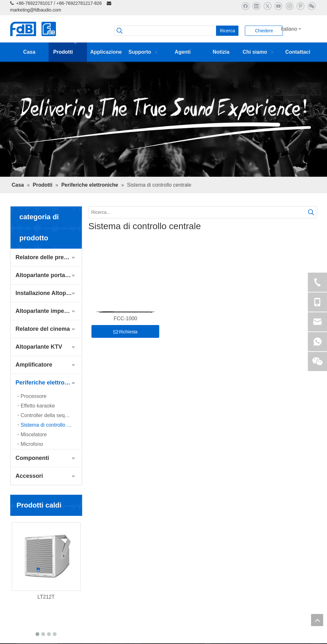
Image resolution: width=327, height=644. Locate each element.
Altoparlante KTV (39, 347)
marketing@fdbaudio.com (36, 10)
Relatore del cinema (43, 329)
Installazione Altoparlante (49, 293)
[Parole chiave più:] (227, 31)
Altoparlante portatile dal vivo (49, 275)
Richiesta (126, 332)
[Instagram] (289, 6)
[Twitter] (267, 6)
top (317, 620)
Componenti (32, 458)
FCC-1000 (125, 318)
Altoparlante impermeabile (49, 311)
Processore (34, 396)
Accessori (29, 476)
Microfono (32, 444)
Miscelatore (34, 435)
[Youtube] (278, 6)
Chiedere (264, 31)
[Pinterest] (300, 6)
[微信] (311, 6)
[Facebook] (245, 6)
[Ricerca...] (197, 212)
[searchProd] (165, 31)
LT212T (46, 597)
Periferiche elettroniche (48, 383)
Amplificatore (34, 365)
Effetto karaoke (38, 406)
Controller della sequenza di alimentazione (51, 415)
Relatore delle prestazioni (49, 257)
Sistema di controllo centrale (51, 425)
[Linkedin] (256, 6)
